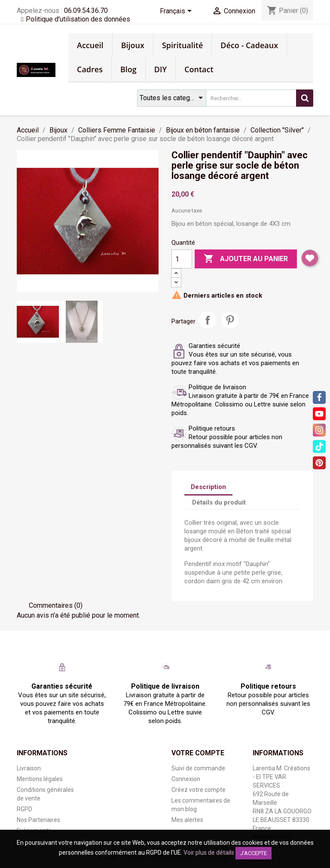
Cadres (90, 69)
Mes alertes (187, 820)
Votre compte (198, 753)
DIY (160, 69)
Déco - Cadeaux (249, 45)
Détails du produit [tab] (219, 502)
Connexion (186, 779)
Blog (128, 69)
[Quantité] (182, 259)
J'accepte (254, 853)
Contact (199, 69)
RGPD (24, 809)
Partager (208, 320)
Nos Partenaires (38, 820)
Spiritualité (182, 45)
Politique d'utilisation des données (78, 19)
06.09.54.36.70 (86, 11)
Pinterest (230, 320)
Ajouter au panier (246, 259)
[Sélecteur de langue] (177, 12)
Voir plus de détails (209, 853)
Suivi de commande (198, 768)
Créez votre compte (199, 790)
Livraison (29, 768)
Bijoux (133, 45)
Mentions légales (40, 779)
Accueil (90, 45)
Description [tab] (208, 487)
